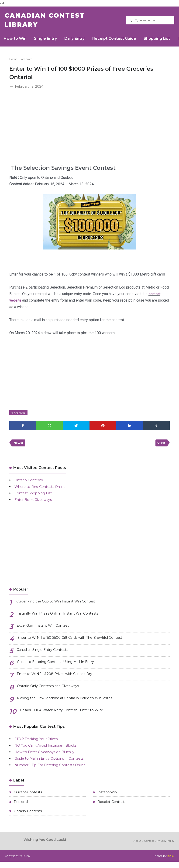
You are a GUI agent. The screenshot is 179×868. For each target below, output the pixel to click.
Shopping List (165, 41)
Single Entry (48, 41)
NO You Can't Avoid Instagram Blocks (49, 749)
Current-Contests (27, 797)
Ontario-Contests (27, 817)
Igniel (171, 862)
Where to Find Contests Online (43, 491)
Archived (20, 415)
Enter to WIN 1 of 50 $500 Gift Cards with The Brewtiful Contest (77, 642)
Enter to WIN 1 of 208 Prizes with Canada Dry (59, 678)
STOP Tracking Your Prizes (40, 743)
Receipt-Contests (111, 807)
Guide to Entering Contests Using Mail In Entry (60, 666)
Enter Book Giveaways (35, 504)
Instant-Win (107, 797)
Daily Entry (79, 41)
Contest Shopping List (35, 497)
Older (161, 447)
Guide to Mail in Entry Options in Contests (53, 762)
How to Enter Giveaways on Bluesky (48, 756)
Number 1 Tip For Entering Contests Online (55, 769)
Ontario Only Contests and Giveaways (52, 690)
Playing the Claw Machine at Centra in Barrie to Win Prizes (71, 702)
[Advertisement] (89, 127)
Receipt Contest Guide (120, 41)
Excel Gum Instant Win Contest (46, 630)
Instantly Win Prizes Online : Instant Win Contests (63, 618)
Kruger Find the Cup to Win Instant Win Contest (61, 606)
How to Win (16, 41)
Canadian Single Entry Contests (46, 654)
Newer (19, 447)
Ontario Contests (30, 484)
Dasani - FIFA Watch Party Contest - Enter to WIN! (66, 714)
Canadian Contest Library (50, 22)
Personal (20, 807)
